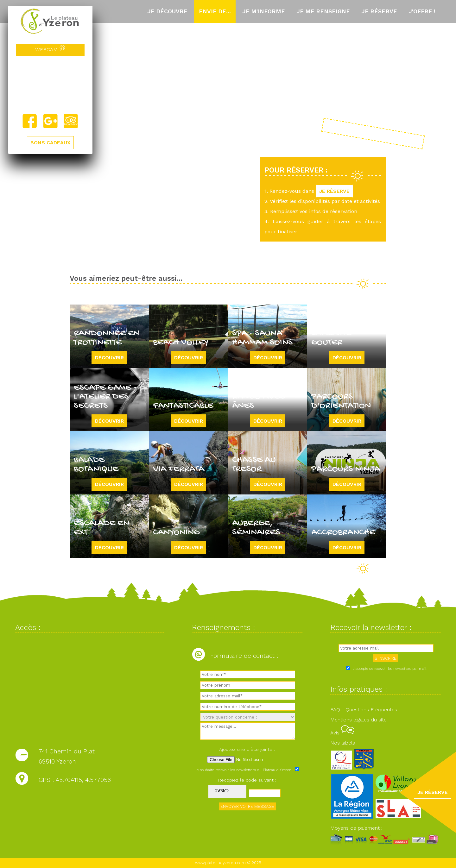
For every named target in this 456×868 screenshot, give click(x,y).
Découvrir (109, 358)
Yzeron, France (50, 85)
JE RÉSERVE (334, 191)
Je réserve (379, 11)
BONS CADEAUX (50, 143)
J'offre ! (422, 11)
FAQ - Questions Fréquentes (364, 710)
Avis (342, 733)
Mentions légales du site (358, 720)
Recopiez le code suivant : (247, 780)
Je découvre (167, 11)
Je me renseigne (323, 11)
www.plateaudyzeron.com (220, 863)
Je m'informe (264, 11)
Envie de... (215, 11)
